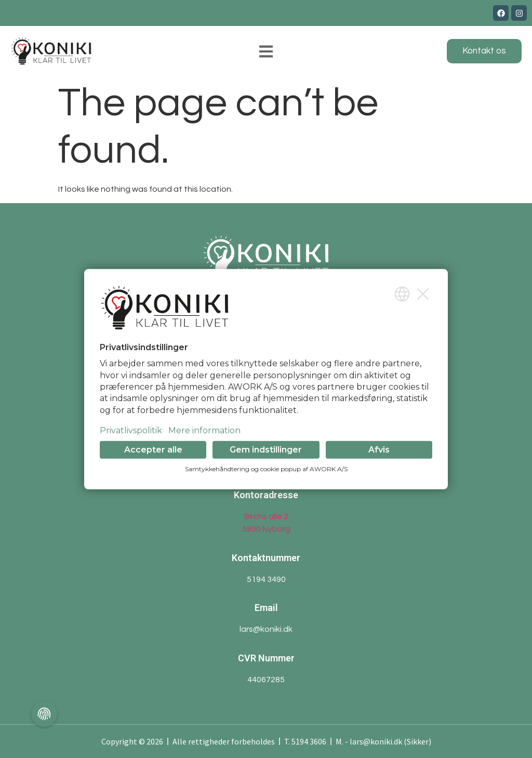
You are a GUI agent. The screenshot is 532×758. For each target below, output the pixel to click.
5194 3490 (266, 579)
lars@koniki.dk (266, 629)
